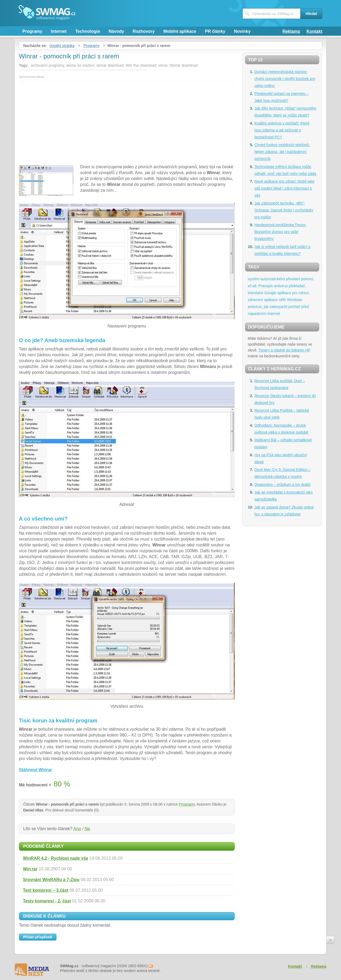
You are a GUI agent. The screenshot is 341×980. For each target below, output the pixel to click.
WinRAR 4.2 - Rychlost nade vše (56, 858)
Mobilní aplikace (180, 31)
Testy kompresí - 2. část (47, 901)
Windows (295, 300)
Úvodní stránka (62, 46)
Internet (59, 31)
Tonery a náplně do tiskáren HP (284, 350)
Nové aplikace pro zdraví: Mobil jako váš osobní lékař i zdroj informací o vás (284, 188)
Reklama (291, 31)
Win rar (30, 869)
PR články (215, 31)
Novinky (242, 31)
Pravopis (266, 286)
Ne (87, 829)
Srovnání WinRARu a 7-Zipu (51, 880)
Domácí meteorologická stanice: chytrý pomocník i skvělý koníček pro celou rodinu (285, 79)
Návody (116, 31)
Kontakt (314, 31)
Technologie (88, 31)
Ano (77, 829)
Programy (32, 31)
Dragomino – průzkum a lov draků (282, 485)
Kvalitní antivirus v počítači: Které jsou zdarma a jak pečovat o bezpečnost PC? (282, 130)
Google (270, 293)
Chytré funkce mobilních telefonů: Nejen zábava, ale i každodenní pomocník (282, 152)
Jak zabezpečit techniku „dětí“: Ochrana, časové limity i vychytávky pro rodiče (284, 210)
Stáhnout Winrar (35, 770)
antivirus (281, 286)
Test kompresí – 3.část (46, 890)
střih (282, 300)
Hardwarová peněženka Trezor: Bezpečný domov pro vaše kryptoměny (280, 232)
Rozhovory (144, 31)
